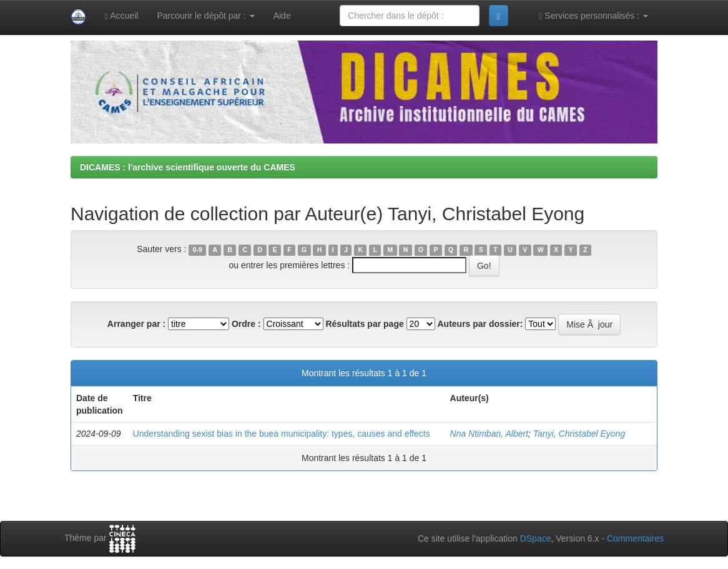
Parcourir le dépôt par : (205, 16)
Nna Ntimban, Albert (489, 434)
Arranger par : (136, 324)
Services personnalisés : (593, 16)
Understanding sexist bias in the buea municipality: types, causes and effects (282, 434)
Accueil (121, 16)
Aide (282, 16)
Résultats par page (364, 324)
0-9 (198, 250)
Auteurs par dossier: (480, 324)
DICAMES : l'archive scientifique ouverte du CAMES (188, 167)
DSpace (536, 538)
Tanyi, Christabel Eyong (579, 434)
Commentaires (635, 538)
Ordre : (246, 324)
